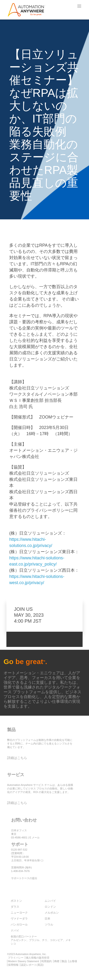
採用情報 (13, 965)
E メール (35, 837)
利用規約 (47, 961)
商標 (57, 961)
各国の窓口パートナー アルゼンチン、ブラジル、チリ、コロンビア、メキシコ (41, 940)
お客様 (73, 961)
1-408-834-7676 (20, 871)
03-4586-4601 (19, 837)
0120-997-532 (19, 850)
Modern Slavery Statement (23, 961)
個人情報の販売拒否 (38, 958)
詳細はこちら (17, 758)
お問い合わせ (24, 820)
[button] (79, 6)
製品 (64, 961)
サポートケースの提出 (24, 878)
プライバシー (16, 958)
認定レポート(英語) (32, 965)
